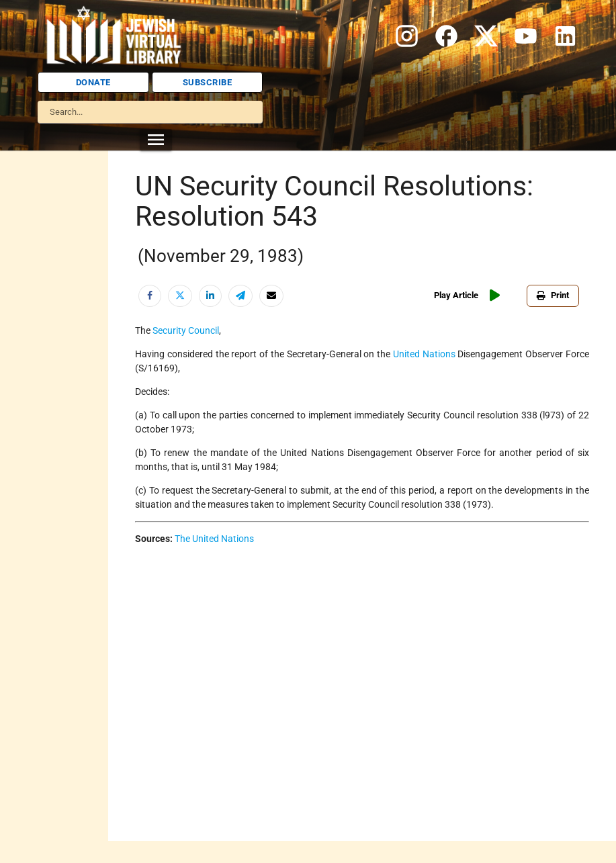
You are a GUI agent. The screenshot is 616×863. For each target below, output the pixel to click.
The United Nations (214, 539)
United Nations (424, 354)
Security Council (186, 330)
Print (553, 295)
